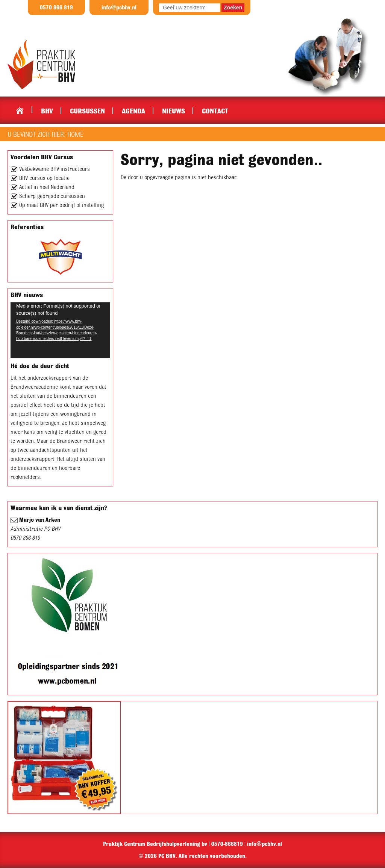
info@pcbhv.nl (119, 8)
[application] (60, 330)
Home (20, 109)
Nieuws (174, 111)
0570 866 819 (56, 8)
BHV (47, 111)
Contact (215, 111)
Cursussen (87, 111)
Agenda (133, 111)
